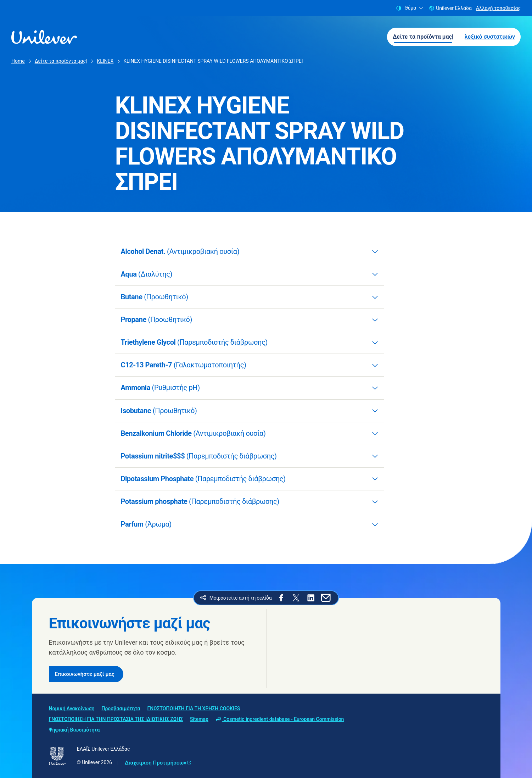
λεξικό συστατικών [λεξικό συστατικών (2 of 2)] (490, 37)
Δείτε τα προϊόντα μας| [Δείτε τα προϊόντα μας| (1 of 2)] (423, 37)
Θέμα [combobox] (410, 8)
